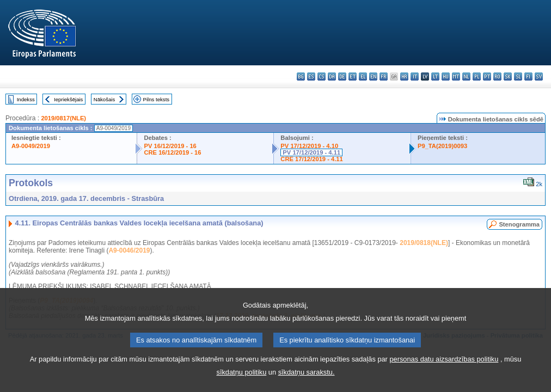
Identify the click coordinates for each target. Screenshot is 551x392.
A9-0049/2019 (31, 146)
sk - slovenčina (508, 76)
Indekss (26, 99)
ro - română (497, 76)
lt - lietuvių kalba (435, 76)
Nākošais (104, 99)
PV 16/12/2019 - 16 (170, 146)
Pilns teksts (157, 99)
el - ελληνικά (363, 76)
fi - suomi (528, 76)
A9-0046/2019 (129, 250)
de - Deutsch (342, 76)
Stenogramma (519, 224)
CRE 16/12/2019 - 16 (172, 152)
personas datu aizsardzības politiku (444, 375)
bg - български (301, 76)
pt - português (487, 76)
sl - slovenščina (518, 76)
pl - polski (477, 76)
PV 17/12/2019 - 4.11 (311, 152)
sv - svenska (539, 76)
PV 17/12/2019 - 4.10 (309, 146)
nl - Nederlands (466, 76)
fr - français (384, 76)
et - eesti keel (353, 76)
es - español (311, 76)
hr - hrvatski (404, 76)
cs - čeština (322, 76)
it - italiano (415, 76)
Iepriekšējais (68, 99)
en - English (373, 76)
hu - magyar (446, 76)
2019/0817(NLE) (63, 118)
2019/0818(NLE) (424, 243)
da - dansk (332, 76)
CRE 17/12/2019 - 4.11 (311, 159)
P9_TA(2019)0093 (442, 146)
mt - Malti (456, 76)
